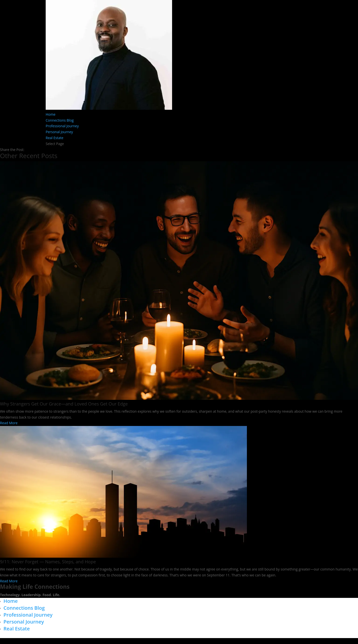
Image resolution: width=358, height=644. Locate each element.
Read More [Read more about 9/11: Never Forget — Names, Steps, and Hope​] (9, 581)
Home (51, 114)
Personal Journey (59, 132)
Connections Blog (60, 120)
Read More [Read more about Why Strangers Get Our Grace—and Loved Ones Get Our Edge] (9, 423)
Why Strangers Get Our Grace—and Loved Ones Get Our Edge (64, 404)
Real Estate (55, 138)
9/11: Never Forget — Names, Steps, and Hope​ (48, 562)
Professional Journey (62, 126)
